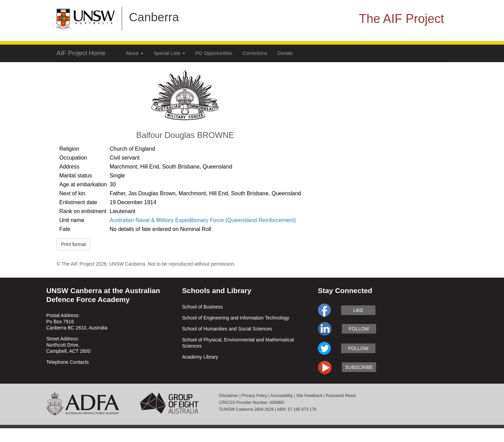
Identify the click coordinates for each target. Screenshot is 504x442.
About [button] (134, 53)
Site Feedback (309, 396)
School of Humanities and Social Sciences (227, 329)
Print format (73, 244)
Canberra (154, 17)
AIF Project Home (81, 53)
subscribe (359, 367)
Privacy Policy (255, 396)
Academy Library (200, 357)
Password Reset (341, 396)
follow (359, 329)
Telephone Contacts (68, 362)
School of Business (202, 307)
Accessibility (282, 396)
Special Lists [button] (169, 53)
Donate (285, 53)
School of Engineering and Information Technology (236, 318)
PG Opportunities (214, 53)
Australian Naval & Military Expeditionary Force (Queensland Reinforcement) (203, 220)
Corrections (255, 53)
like (358, 310)
